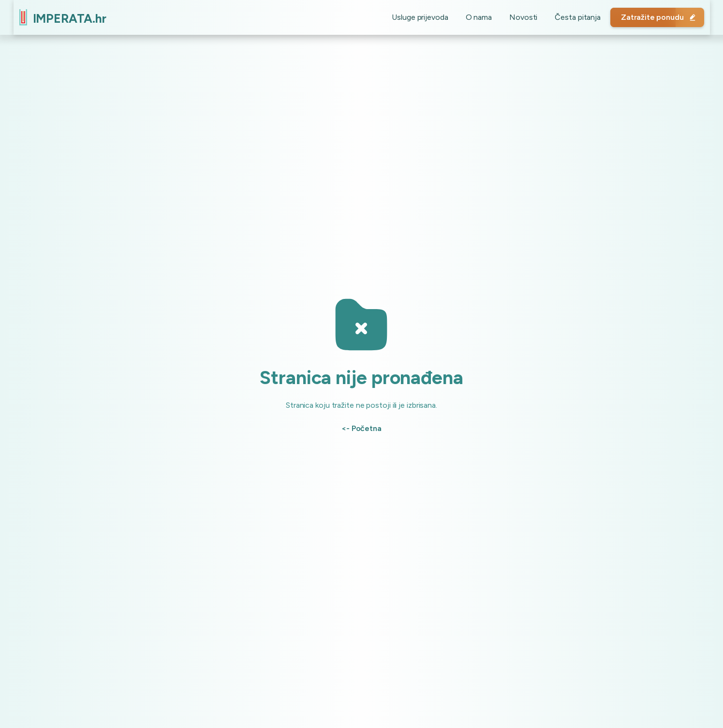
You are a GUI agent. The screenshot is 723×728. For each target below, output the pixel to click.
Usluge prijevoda (414, 17)
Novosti (517, 17)
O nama (473, 17)
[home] (69, 17)
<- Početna (361, 428)
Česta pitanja (572, 17)
